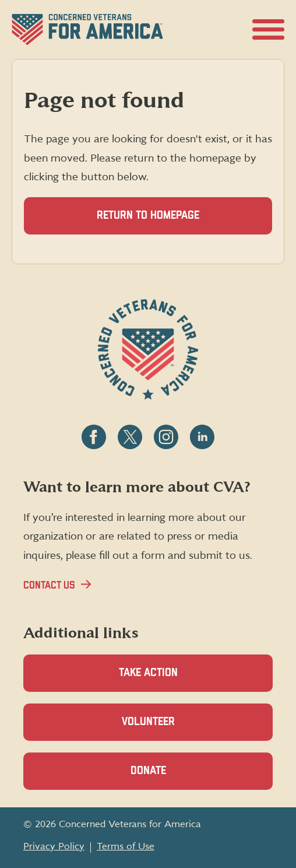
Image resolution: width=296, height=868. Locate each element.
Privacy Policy (54, 846)
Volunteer (168, 728)
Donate (168, 777)
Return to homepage (148, 216)
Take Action (148, 673)
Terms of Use (126, 846)
